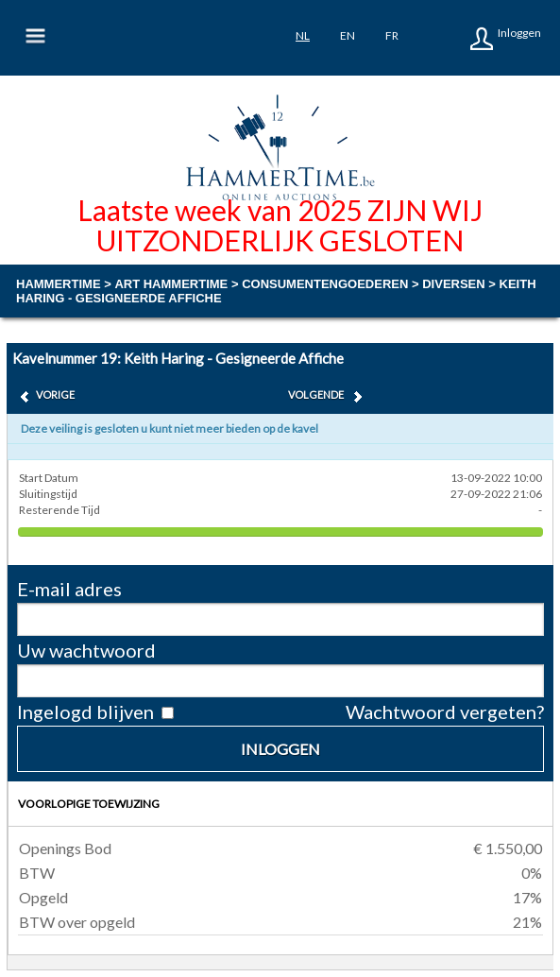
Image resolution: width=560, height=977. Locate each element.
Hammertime (59, 284)
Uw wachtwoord (86, 650)
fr (392, 35)
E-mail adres (69, 589)
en (348, 35)
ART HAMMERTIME (171, 284)
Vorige (55, 394)
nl (303, 35)
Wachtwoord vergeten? (445, 711)
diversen (453, 284)
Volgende (316, 394)
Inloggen (519, 33)
